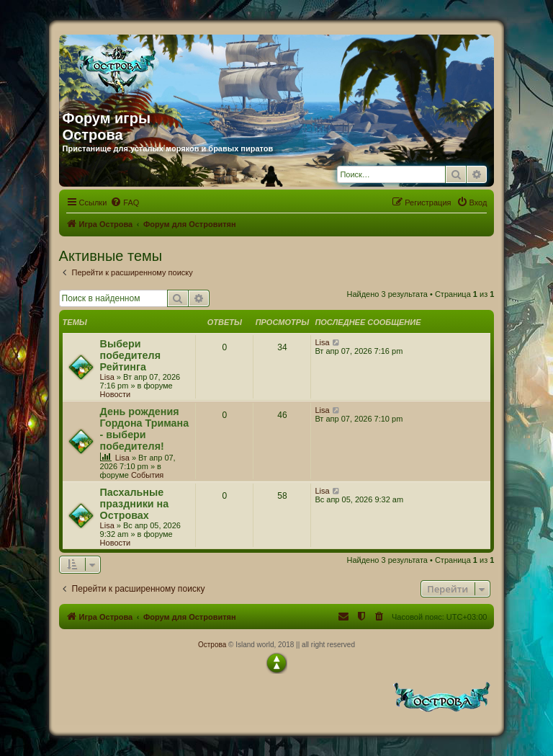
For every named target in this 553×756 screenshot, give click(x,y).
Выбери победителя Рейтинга (130, 355)
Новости (116, 394)
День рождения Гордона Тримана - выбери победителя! (145, 429)
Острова (212, 645)
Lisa (107, 377)
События (147, 475)
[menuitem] (125, 203)
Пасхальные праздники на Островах (135, 504)
